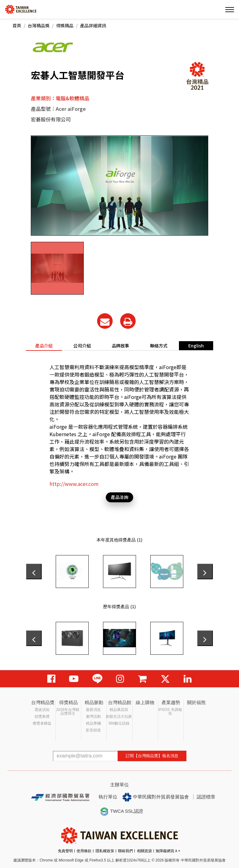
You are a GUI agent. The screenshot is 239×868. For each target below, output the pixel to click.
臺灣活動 (93, 717)
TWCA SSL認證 (121, 811)
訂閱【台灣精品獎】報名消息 (152, 756)
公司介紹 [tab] (82, 346)
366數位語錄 (119, 723)
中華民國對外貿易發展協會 (156, 797)
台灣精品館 (120, 702)
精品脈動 (94, 702)
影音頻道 (93, 730)
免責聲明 (65, 851)
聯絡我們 (125, 851)
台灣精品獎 (39, 25)
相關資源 (144, 851)
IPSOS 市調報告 (170, 712)
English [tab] (196, 346)
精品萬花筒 (119, 710)
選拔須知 (42, 710)
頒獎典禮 (42, 717)
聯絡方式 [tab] (159, 346)
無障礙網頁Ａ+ (168, 851)
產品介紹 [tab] (44, 346)
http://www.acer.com (74, 484)
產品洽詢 (119, 497)
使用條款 (84, 851)
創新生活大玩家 (119, 717)
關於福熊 (196, 702)
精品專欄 (93, 723)
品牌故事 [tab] (120, 346)
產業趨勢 (171, 702)
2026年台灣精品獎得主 (68, 712)
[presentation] (34, 572)
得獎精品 (65, 25)
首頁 (17, 25)
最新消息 (93, 710)
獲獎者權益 (42, 723)
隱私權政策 (105, 851)
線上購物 (145, 702)
